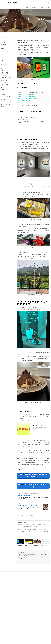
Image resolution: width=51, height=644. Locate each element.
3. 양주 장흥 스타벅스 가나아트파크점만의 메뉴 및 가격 (30, 98)
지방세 (8, 82)
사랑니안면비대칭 (5, 79)
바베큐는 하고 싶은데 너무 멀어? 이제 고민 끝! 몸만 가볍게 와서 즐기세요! (29, 545)
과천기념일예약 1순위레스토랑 (26, 533)
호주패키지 (9, 86)
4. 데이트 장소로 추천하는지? (24, 100)
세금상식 (9, 7)
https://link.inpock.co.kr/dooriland (25, 439)
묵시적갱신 (3, 105)
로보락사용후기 (4, 77)
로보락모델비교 (4, 93)
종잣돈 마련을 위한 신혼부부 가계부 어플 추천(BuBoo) (29, 562)
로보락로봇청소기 (5, 88)
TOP (48, 613)
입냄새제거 (8, 94)
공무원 (41, 7)
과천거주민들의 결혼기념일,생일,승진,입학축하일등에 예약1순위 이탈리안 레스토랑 (33, 535)
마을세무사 (9, 91)
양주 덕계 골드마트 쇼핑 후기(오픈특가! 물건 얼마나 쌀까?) (30, 568)
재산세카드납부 (4, 81)
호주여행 (3, 106)
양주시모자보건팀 (5, 72)
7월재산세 (3, 94)
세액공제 (9, 77)
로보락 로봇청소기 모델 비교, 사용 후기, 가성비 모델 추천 (29, 565)
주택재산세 (3, 100)
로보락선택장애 (4, 89)
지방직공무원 (4, 82)
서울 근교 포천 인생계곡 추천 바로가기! (33, 504)
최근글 (3, 64)
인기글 (7, 64)
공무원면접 (7, 84)
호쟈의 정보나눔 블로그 (11, 3)
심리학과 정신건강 (5, 51)
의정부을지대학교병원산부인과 (6, 97)
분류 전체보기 (4, 38)
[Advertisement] (33, 416)
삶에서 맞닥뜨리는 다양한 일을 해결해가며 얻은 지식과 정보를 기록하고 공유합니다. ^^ (31, 592)
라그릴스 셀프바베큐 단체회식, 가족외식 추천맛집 (29, 542)
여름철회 (9, 101)
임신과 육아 (25, 7)
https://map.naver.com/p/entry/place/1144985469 (29, 540)
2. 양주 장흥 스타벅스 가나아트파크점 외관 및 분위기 (29, 96)
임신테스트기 (4, 86)
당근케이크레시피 (5, 76)
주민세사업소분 (4, 101)
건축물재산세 (4, 91)
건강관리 (34, 7)
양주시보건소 (7, 103)
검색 (45, 3)
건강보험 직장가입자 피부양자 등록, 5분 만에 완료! (28, 563)
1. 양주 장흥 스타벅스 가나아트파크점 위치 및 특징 (29, 94)
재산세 (3, 103)
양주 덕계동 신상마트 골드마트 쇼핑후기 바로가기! (33, 494)
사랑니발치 (3, 70)
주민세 (3, 84)
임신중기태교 (8, 105)
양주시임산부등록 (5, 74)
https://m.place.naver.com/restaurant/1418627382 (29, 531)
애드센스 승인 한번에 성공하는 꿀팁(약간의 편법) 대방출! (29, 566)
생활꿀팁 (17, 7)
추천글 (20, 102)
